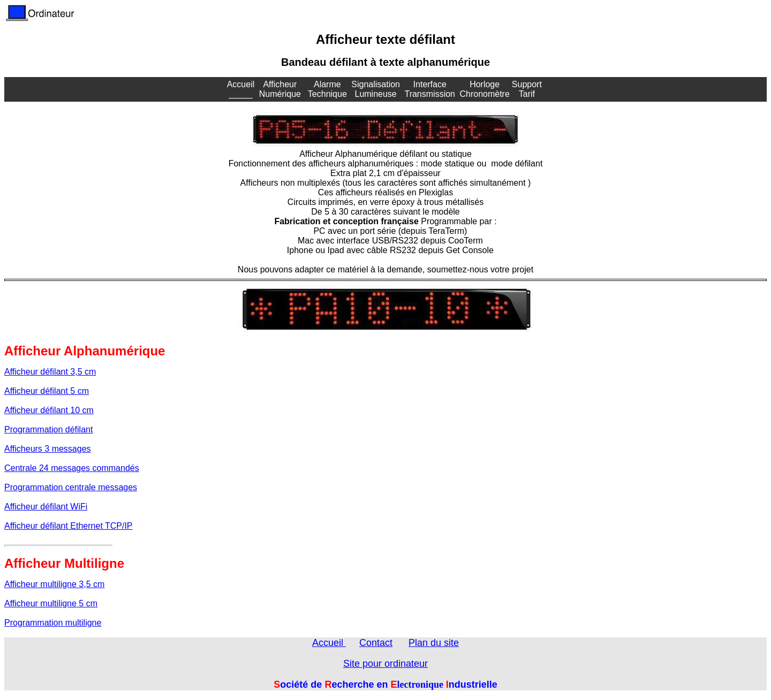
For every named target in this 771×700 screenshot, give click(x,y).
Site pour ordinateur (385, 664)
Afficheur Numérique (280, 89)
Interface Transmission (430, 89)
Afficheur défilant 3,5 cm (50, 372)
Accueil (329, 643)
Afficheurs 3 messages (48, 449)
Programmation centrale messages (71, 487)
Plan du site (434, 643)
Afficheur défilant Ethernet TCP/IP (69, 526)
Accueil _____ (241, 89)
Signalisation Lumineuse (376, 89)
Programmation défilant (48, 429)
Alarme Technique (327, 89)
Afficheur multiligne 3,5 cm (54, 584)
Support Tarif (527, 89)
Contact (376, 643)
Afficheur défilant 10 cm (49, 410)
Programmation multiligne (53, 623)
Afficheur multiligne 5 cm (51, 603)
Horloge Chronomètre (484, 89)
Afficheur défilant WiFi (46, 507)
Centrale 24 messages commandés (72, 468)
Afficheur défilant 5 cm (47, 391)
